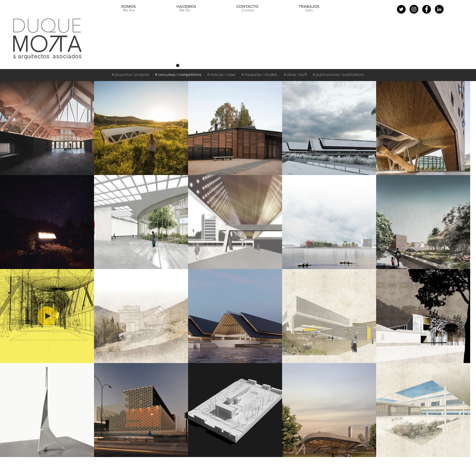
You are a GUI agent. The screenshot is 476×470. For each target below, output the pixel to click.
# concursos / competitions (178, 74)
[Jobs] (309, 10)
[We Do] (185, 10)
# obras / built (295, 74)
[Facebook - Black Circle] (427, 9)
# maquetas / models (259, 74)
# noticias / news (221, 74)
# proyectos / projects (131, 74)
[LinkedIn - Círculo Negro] (439, 9)
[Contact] (248, 10)
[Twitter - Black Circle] (401, 9)
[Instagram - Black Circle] (414, 9)
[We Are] (129, 10)
